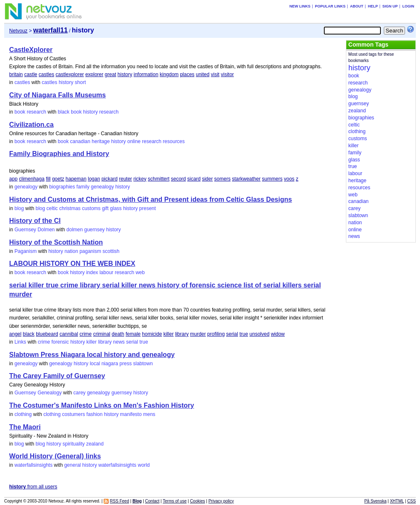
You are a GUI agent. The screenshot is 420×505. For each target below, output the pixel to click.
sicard (194, 179)
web (140, 272)
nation (71, 251)
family (83, 187)
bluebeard (47, 334)
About (357, 6)
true (244, 334)
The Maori (25, 427)
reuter (126, 179)
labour (106, 272)
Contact (152, 501)
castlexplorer (70, 74)
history (125, 74)
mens (149, 414)
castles (46, 74)
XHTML (397, 501)
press (126, 364)
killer (168, 334)
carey (79, 393)
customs (91, 208)
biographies (62, 187)
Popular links (330, 6)
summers (272, 179)
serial (232, 334)
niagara (110, 364)
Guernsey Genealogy (38, 393)
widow (278, 334)
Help (373, 6)
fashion (95, 414)
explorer (94, 74)
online (134, 141)
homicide (152, 334)
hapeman (76, 179)
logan (94, 179)
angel (15, 334)
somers (222, 179)
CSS (411, 501)
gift (105, 208)
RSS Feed (119, 501)
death (118, 334)
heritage (101, 141)
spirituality (73, 444)
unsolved (259, 334)
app (13, 179)
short (81, 82)
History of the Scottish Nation (56, 242)
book (76, 112)
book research (30, 112)
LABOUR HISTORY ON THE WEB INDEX (72, 264)
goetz (58, 179)
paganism (90, 251)
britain (16, 74)
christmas (70, 208)
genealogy (26, 187)
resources (174, 141)
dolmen (75, 230)
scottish (111, 251)
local (95, 364)
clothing (23, 414)
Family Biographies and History (59, 154)
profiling (216, 334)
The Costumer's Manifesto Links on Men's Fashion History (102, 405)
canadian (80, 141)
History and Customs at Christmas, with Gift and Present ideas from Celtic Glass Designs (150, 199)
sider (207, 179)
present (147, 208)
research (109, 112)
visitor (227, 74)
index (92, 272)
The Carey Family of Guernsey (57, 376)
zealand (95, 444)
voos (289, 179)
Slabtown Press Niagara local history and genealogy (92, 355)
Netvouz (18, 31)
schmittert (159, 179)
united (203, 74)
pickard (110, 179)
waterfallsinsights (34, 465)
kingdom (169, 74)
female (133, 334)
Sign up (390, 6)
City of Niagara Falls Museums (57, 95)
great (111, 74)
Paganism (26, 251)
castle (31, 74)
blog (19, 208)
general (72, 465)
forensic (60, 342)
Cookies (197, 501)
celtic (52, 208)
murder (198, 334)
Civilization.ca (31, 125)
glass (116, 208)
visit (215, 74)
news (119, 342)
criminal (102, 334)
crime (86, 334)
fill (48, 179)
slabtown (143, 364)
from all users (33, 487)
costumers (73, 414)
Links (20, 342)
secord (178, 179)
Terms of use (175, 501)
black (64, 112)
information (146, 74)
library (182, 334)
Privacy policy (221, 501)
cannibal (69, 334)
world (144, 465)
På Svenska (375, 501)
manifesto (131, 414)
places (187, 74)
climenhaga (31, 179)
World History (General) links (55, 456)
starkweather (246, 179)
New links (300, 6)
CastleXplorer (31, 50)
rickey (140, 179)
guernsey (94, 230)
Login (408, 6)
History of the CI (35, 221)
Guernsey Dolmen (35, 230)
